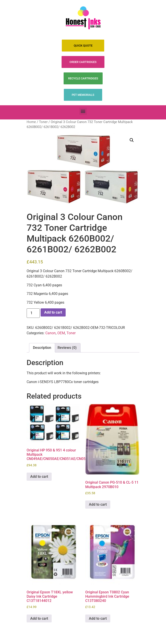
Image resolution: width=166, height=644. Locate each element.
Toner (43, 122)
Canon (51, 333)
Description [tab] (42, 348)
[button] (83, 111)
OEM (61, 333)
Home (31, 122)
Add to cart (53, 312)
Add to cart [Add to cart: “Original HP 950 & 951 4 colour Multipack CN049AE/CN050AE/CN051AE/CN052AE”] (39, 477)
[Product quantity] (33, 313)
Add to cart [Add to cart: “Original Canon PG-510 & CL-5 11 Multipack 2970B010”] (98, 504)
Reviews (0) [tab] (67, 348)
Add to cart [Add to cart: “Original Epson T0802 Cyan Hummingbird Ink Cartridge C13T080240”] (98, 618)
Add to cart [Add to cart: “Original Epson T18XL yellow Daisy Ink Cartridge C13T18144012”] (39, 618)
